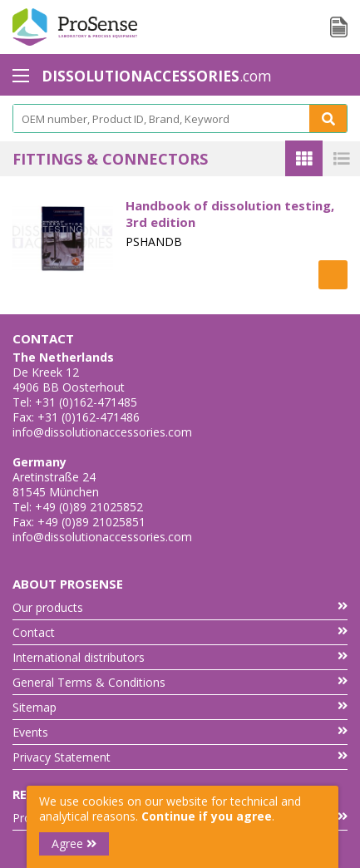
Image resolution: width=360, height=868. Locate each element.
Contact (180, 632)
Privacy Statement (180, 757)
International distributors (180, 657)
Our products (180, 607)
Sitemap (180, 707)
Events (180, 732)
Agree (74, 843)
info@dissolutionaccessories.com (102, 432)
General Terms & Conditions (180, 682)
